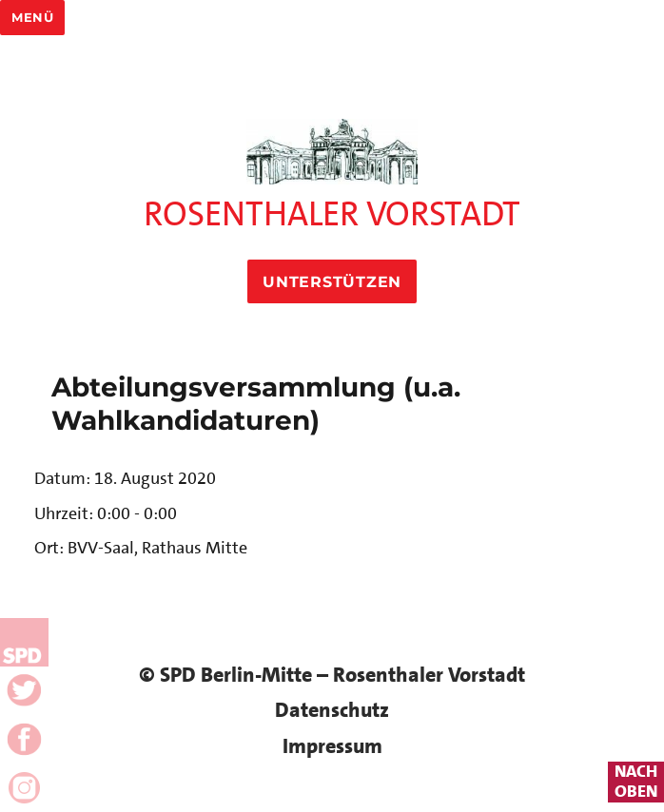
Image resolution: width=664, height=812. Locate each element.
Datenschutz (332, 710)
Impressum (332, 746)
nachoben (636, 782)
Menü (32, 17)
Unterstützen (332, 282)
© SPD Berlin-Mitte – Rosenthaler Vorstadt (332, 675)
